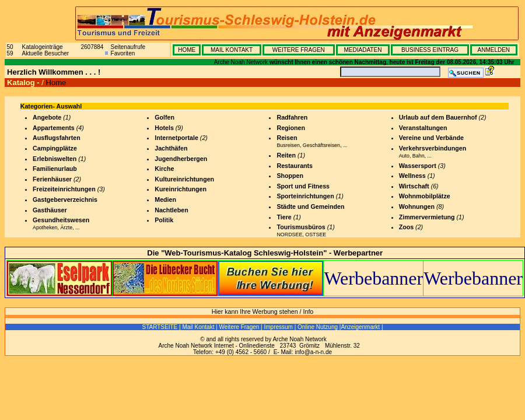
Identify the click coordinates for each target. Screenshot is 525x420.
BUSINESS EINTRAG (430, 50)
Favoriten (123, 53)
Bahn (419, 156)
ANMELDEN (494, 50)
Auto (404, 156)
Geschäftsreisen (321, 145)
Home (56, 83)
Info (309, 311)
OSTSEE (316, 235)
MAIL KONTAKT (232, 50)
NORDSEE (289, 235)
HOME (187, 50)
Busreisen (288, 145)
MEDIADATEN (363, 50)
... (77, 228)
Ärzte (66, 228)
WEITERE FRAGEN (299, 50)
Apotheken (45, 228)
